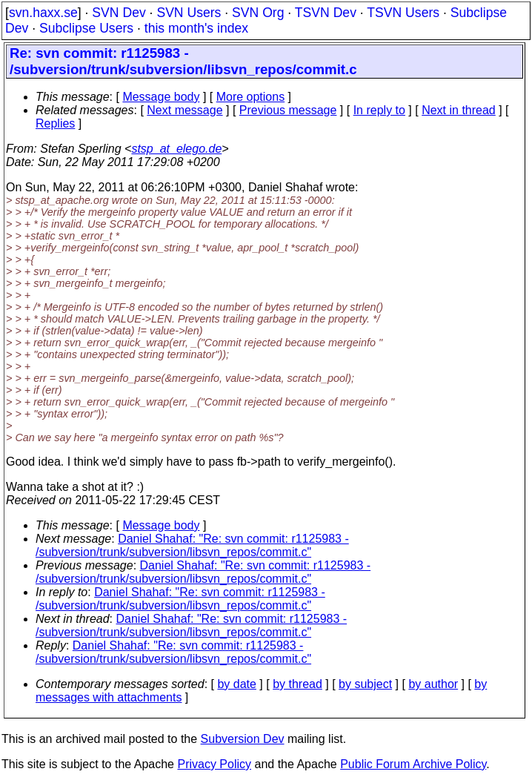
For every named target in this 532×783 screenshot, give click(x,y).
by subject (365, 684)
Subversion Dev (243, 739)
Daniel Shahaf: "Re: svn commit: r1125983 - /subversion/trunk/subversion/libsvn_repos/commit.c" (192, 545)
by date (236, 684)
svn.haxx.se (43, 13)
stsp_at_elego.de (176, 149)
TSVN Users (403, 13)
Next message (184, 110)
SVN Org (258, 13)
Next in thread (459, 110)
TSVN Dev (326, 13)
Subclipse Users (86, 28)
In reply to (379, 110)
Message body (161, 97)
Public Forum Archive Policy (413, 764)
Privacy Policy (214, 764)
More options (251, 97)
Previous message (288, 110)
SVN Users (189, 13)
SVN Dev (119, 13)
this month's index (196, 28)
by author (433, 684)
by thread (297, 684)
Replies (55, 123)
